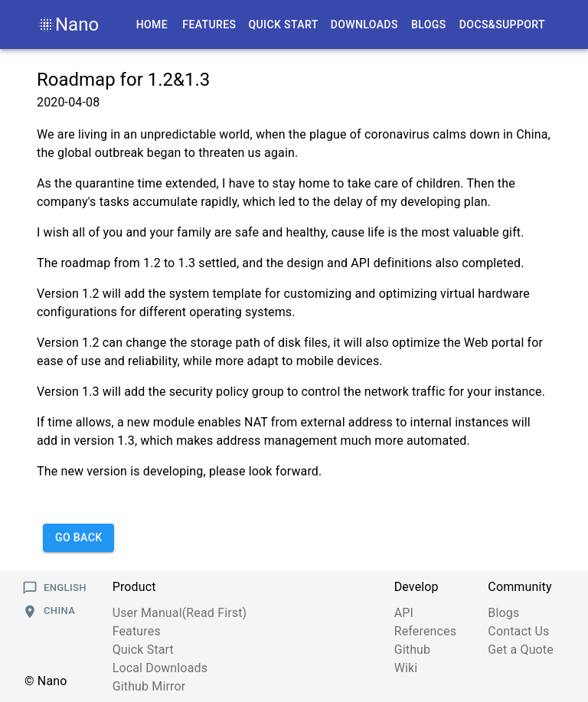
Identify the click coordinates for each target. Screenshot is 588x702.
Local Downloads (160, 668)
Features (137, 631)
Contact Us (518, 631)
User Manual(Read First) (180, 613)
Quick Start (143, 650)
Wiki (406, 668)
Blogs (503, 613)
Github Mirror (149, 686)
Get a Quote (521, 650)
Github (413, 650)
